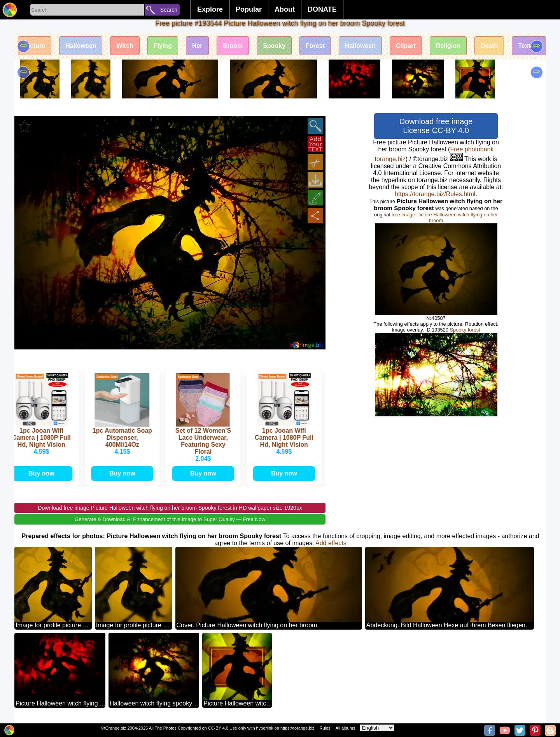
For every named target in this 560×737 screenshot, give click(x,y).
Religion (448, 46)
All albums (346, 728)
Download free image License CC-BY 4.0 (436, 126)
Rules (325, 728)
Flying (163, 46)
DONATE (322, 9)
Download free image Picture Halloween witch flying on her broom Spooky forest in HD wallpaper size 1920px (170, 508)
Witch (125, 46)
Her (197, 46)
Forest (315, 46)
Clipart (406, 46)
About (285, 9)
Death (489, 46)
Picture (35, 46)
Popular (249, 9)
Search (169, 10)
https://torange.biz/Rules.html (435, 194)
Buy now (43, 473)
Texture (529, 46)
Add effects (331, 543)
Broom (233, 46)
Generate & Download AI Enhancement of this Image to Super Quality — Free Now (170, 519)
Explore (210, 9)
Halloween (81, 46)
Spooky (274, 46)
